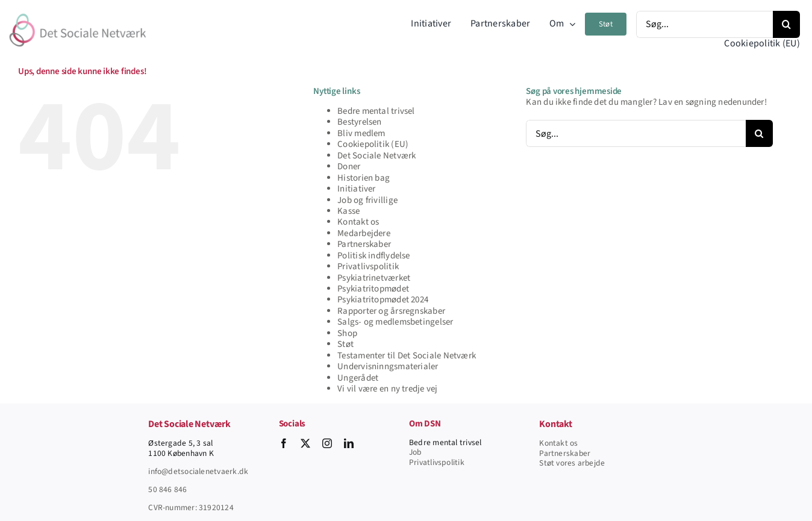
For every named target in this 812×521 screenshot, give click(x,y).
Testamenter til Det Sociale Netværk (407, 356)
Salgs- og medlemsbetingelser (395, 322)
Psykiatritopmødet (373, 289)
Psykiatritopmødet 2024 (383, 300)
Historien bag (364, 178)
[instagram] (327, 443)
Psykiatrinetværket (374, 278)
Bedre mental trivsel (376, 111)
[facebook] (284, 443)
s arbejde (588, 463)
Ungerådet (358, 378)
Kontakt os (358, 222)
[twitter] (305, 443)
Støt (345, 344)
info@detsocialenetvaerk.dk (198, 471)
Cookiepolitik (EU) (373, 144)
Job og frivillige (367, 200)
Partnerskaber (364, 244)
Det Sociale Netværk (376, 156)
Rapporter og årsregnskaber (391, 311)
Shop (347, 333)
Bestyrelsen (359, 122)
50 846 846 (167, 489)
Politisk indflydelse (374, 256)
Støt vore (555, 463)
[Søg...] (704, 24)
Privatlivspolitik (368, 267)
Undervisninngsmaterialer (388, 367)
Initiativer (356, 189)
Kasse (348, 211)
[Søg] (786, 24)
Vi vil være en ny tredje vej (387, 389)
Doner (349, 167)
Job (415, 452)
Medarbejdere (364, 233)
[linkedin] (349, 443)
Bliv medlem (361, 133)
